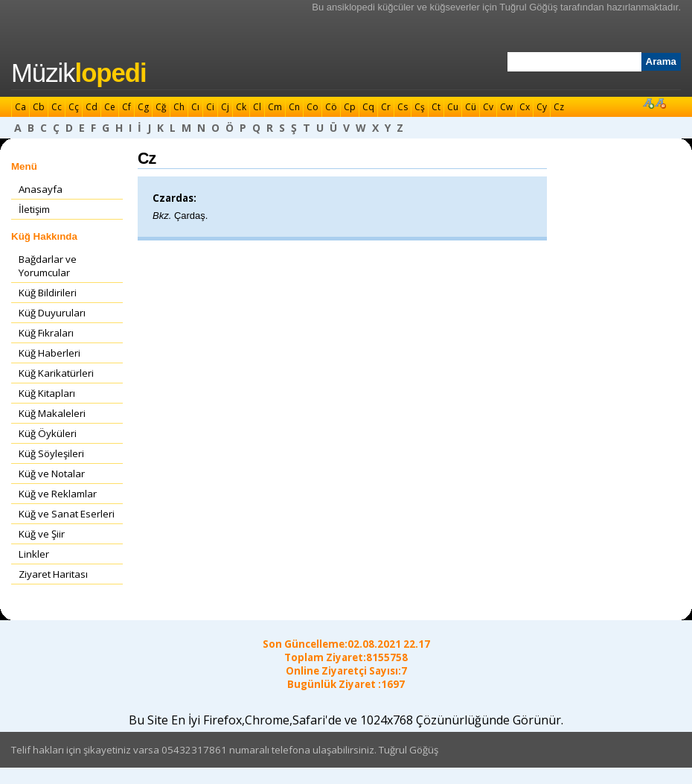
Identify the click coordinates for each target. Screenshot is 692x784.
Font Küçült (660, 103)
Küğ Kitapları (47, 393)
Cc (57, 107)
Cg (143, 107)
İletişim (34, 209)
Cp (350, 107)
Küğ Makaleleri (52, 413)
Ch (179, 107)
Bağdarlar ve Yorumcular (48, 266)
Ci (210, 107)
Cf (126, 107)
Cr (386, 107)
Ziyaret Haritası (53, 574)
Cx (525, 107)
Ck (241, 107)
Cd (92, 107)
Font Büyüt (648, 103)
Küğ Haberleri (49, 353)
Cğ (161, 107)
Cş (420, 107)
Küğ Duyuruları (52, 313)
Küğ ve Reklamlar (58, 494)
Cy (542, 107)
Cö (331, 107)
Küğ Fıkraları (46, 333)
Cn (294, 107)
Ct (436, 107)
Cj (225, 107)
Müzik (79, 73)
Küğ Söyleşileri (51, 453)
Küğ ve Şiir (42, 534)
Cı (195, 107)
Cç (74, 107)
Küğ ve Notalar (52, 474)
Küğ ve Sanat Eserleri (67, 514)
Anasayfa (41, 189)
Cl (257, 107)
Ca (20, 107)
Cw (506, 107)
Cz (559, 107)
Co (313, 107)
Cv (488, 107)
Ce (110, 107)
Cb (39, 107)
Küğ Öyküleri (48, 433)
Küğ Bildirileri (48, 293)
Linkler (34, 554)
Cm (275, 107)
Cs (403, 107)
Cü (471, 107)
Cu (453, 107)
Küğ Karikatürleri (56, 373)
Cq (368, 107)
